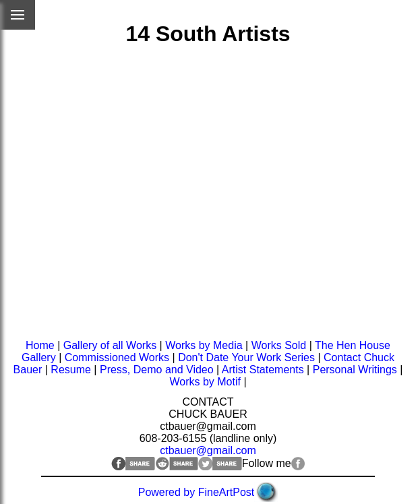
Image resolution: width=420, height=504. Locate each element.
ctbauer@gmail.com (208, 450)
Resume (71, 370)
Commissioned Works (117, 357)
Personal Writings (355, 370)
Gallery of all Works (110, 345)
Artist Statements (263, 370)
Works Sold (279, 345)
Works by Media (204, 345)
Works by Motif (205, 382)
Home (40, 345)
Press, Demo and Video (157, 370)
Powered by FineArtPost (197, 492)
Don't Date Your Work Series (246, 357)
